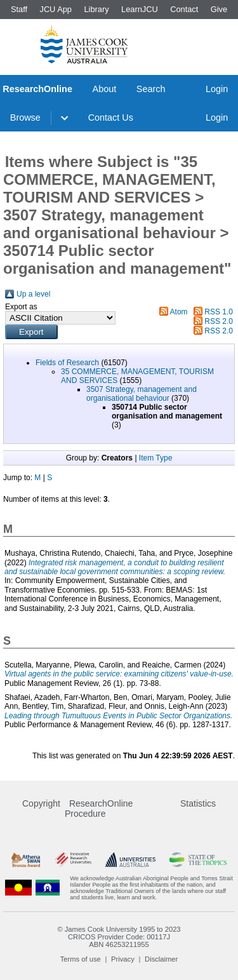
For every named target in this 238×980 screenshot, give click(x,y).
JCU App (56, 9)
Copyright (41, 803)
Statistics (198, 803)
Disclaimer (161, 959)
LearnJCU (140, 9)
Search (151, 89)
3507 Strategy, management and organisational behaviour (142, 394)
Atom (179, 312)
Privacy (123, 959)
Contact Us (111, 117)
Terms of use (81, 959)
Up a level (33, 294)
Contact (184, 9)
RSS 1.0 (219, 312)
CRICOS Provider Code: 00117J (119, 937)
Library (96, 9)
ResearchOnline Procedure (99, 809)
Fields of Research (67, 363)
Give (219, 9)
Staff (19, 9)
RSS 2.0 (219, 321)
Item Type (155, 458)
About (105, 89)
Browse (25, 117)
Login (217, 89)
